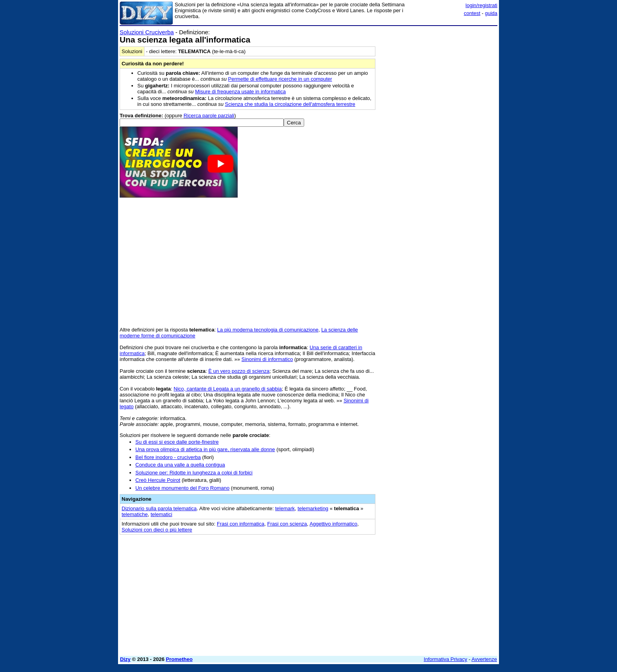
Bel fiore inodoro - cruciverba (168, 457)
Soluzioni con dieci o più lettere (157, 530)
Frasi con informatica (241, 524)
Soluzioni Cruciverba (147, 32)
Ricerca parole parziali (209, 116)
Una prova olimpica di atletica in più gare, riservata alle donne (205, 449)
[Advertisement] (438, 147)
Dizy (125, 659)
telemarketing (313, 508)
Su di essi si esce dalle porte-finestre (177, 442)
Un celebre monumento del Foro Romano (182, 488)
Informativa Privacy (446, 659)
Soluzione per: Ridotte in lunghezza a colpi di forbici (194, 473)
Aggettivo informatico (333, 524)
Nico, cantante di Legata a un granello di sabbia (228, 389)
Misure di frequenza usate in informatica (241, 92)
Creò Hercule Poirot (158, 480)
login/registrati (481, 5)
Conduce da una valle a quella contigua (180, 465)
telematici (162, 514)
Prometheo (179, 659)
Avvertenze (484, 659)
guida (491, 13)
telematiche (135, 514)
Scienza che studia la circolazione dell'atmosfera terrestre (290, 104)
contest (472, 13)
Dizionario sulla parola (159, 508)
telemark (285, 508)
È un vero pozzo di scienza (239, 371)
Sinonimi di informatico (267, 359)
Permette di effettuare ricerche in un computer (280, 79)
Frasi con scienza (287, 524)
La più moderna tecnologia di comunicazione (268, 330)
